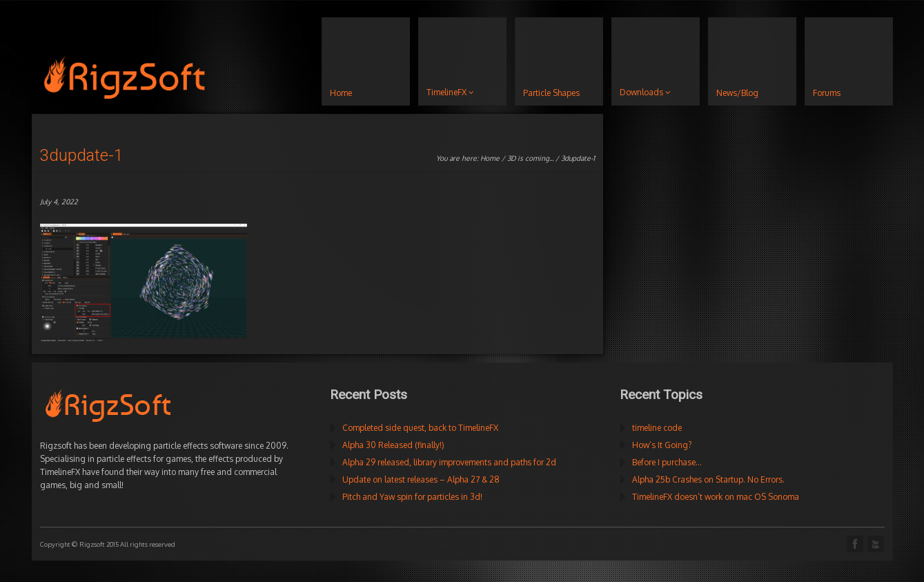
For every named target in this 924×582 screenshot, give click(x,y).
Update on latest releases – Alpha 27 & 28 (421, 479)
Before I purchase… (667, 462)
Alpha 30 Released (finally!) (393, 445)
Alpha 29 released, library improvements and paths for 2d (449, 462)
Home (490, 158)
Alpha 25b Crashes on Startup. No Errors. (708, 479)
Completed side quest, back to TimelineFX (420, 428)
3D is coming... (530, 158)
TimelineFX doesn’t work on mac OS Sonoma (716, 497)
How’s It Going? (662, 445)
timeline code (657, 428)
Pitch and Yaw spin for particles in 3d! (412, 497)
